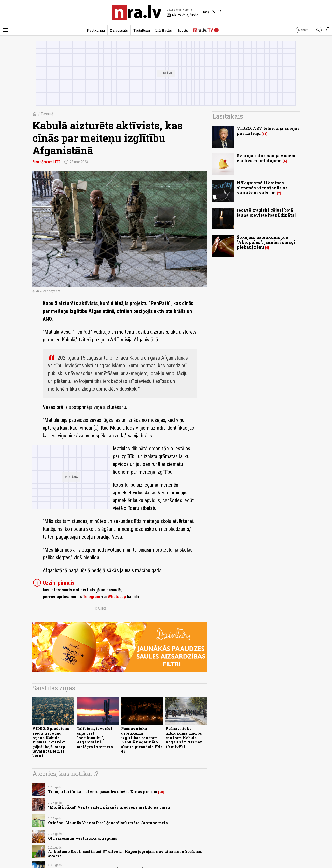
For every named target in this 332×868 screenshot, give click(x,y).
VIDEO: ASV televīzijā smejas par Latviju (268, 131)
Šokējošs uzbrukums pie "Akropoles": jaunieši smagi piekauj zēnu (266, 242)
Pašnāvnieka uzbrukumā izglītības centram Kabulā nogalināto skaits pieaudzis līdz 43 (142, 740)
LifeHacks (164, 30)
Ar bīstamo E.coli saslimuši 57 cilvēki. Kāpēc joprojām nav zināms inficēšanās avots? (125, 854)
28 (161, 792)
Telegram (91, 597)
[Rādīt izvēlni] (5, 30)
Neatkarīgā (96, 30)
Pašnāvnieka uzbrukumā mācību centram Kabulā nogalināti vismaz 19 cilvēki (184, 738)
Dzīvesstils (119, 30)
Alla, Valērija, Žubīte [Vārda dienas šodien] (182, 15)
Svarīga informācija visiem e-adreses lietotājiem (266, 158)
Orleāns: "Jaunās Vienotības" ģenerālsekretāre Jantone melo (108, 823)
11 (265, 134)
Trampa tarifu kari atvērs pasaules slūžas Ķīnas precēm (103, 792)
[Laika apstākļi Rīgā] (212, 12)
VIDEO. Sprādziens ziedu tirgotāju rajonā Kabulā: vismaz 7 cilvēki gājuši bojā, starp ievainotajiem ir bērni (51, 742)
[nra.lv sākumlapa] (137, 12)
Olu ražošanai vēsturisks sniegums (83, 838)
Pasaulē (47, 114)
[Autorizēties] (327, 30)
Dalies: (101, 609)
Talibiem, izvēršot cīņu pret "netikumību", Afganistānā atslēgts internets (95, 738)
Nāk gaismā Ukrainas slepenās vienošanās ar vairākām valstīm (262, 188)
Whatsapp (117, 597)
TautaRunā (142, 30)
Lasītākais (228, 116)
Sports (183, 30)
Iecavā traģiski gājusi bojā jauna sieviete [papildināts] (266, 212)
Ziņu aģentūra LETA (47, 162)
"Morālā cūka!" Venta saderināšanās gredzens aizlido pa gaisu (109, 807)
